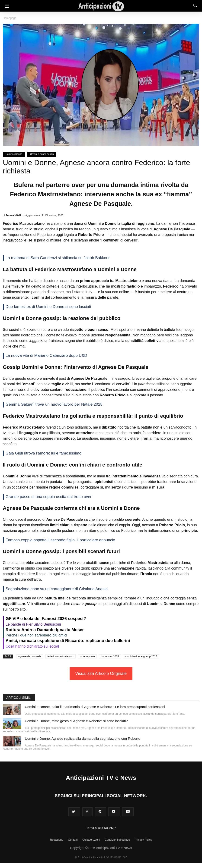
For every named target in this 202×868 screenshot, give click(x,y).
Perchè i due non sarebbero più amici (36, 635)
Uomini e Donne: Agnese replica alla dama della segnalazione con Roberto (83, 738)
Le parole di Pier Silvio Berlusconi (33, 624)
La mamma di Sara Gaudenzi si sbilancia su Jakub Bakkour (58, 258)
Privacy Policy (143, 840)
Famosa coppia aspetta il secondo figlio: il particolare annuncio (60, 540)
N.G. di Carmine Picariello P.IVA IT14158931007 (101, 857)
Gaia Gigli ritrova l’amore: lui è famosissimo (43, 453)
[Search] (194, 6)
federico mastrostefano (61, 656)
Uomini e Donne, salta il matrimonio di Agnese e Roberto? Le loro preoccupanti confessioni (95, 707)
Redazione (56, 840)
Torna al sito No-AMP (101, 828)
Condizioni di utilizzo (117, 840)
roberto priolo (87, 656)
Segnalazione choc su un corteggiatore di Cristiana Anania (57, 589)
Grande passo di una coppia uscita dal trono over (48, 497)
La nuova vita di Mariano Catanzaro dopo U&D (46, 356)
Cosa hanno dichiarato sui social (32, 646)
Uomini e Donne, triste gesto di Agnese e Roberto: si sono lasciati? (76, 721)
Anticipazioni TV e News (101, 778)
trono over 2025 (110, 656)
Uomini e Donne (14, 154)
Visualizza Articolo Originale (101, 674)
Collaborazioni (91, 840)
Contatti (73, 840)
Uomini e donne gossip (42, 154)
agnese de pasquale (30, 656)
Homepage (10, 18)
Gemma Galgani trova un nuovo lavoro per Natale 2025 (54, 404)
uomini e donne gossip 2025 (141, 656)
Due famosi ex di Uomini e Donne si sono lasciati (48, 307)
